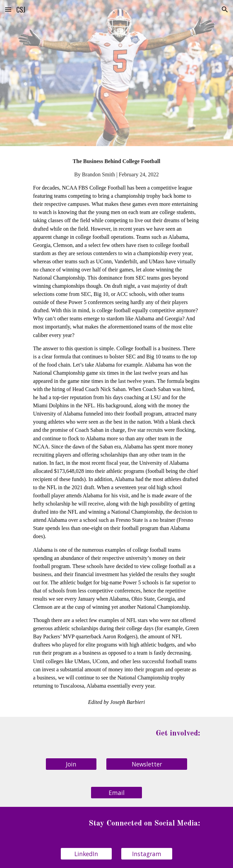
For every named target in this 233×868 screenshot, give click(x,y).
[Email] (116, 792)
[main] (116, 431)
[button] (8, 9)
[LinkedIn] (86, 854)
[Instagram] (147, 854)
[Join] (71, 764)
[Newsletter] (147, 764)
